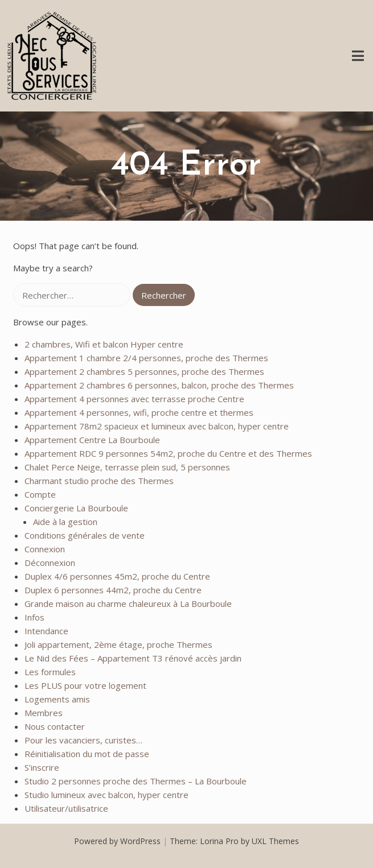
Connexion (45, 549)
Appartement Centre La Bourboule (92, 440)
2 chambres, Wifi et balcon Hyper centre (104, 344)
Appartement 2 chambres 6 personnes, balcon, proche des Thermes (159, 385)
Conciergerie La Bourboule (76, 508)
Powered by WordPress (117, 841)
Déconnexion (50, 563)
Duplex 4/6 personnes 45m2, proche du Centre (117, 576)
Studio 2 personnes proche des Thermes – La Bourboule (136, 781)
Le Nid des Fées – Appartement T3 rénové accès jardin (133, 658)
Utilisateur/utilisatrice (66, 808)
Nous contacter (55, 726)
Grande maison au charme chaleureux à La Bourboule (128, 604)
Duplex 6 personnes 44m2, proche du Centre (113, 590)
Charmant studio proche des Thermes (99, 481)
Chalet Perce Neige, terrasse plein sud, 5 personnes (127, 467)
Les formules (50, 672)
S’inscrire (42, 767)
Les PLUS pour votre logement (85, 685)
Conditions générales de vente (85, 535)
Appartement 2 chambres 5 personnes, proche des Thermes (144, 371)
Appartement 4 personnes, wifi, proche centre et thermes (139, 412)
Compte (40, 494)
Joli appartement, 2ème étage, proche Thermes (118, 644)
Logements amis (57, 699)
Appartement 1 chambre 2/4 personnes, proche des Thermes (146, 358)
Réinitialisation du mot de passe (87, 754)
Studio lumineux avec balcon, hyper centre (106, 795)
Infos (34, 617)
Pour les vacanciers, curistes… (83, 740)
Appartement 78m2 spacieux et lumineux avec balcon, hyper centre (157, 426)
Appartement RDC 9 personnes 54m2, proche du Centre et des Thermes (168, 453)
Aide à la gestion (65, 522)
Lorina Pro (219, 841)
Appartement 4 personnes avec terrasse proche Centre (134, 399)
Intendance (46, 631)
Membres (44, 713)
